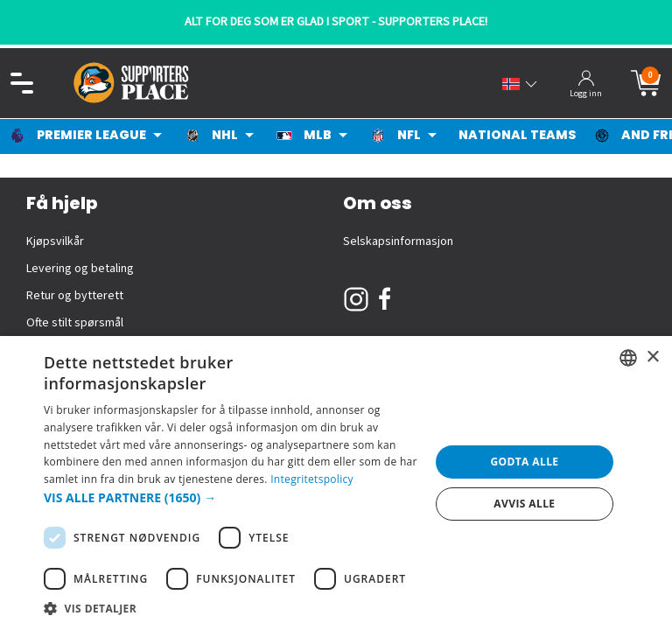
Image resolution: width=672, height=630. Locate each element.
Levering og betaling (80, 269)
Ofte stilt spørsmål (75, 323)
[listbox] (628, 358)
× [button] (652, 357)
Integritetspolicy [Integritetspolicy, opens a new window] (312, 479)
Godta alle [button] (524, 462)
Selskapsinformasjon (398, 241)
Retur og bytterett (75, 296)
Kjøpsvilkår (55, 241)
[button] (231, 497)
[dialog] (336, 483)
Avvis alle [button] (524, 504)
